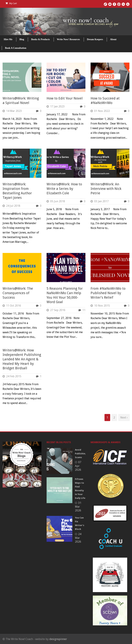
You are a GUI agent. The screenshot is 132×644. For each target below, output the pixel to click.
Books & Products (40, 39)
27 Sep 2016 (58, 310)
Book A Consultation (16, 48)
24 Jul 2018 (13, 206)
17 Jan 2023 (57, 106)
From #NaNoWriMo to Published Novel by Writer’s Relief (108, 293)
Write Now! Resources (68, 39)
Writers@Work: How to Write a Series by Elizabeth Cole (64, 189)
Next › (124, 418)
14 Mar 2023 (14, 111)
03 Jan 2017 (101, 201)
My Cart (11, 3)
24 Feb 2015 (14, 376)
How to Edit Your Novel (65, 98)
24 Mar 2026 (78, 538)
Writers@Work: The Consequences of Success (18, 293)
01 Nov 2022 (102, 111)
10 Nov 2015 (102, 306)
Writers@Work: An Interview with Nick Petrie (106, 189)
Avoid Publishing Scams (81, 454)
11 (84, 310)
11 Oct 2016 (14, 306)
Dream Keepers (95, 39)
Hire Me (8, 39)
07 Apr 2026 (78, 466)
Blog (22, 39)
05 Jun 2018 (58, 201)
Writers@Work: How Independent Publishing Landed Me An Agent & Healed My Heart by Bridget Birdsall (22, 359)
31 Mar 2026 (78, 507)
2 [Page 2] (114, 418)
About (113, 39)
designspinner (58, 639)
